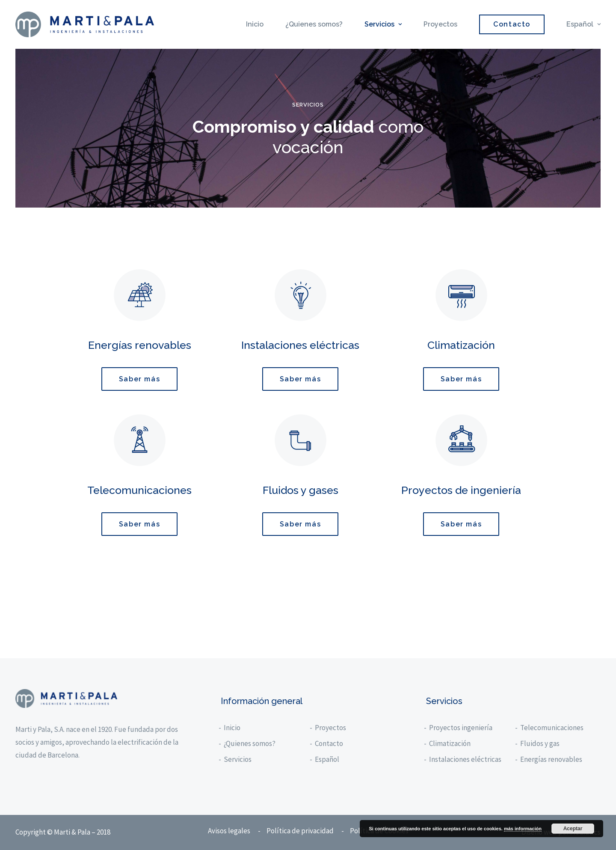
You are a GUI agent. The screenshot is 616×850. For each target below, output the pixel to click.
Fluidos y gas (540, 743)
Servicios (383, 24)
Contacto (329, 743)
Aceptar (573, 829)
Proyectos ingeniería (461, 728)
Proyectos (440, 24)
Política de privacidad (300, 831)
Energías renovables (552, 759)
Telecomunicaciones (552, 728)
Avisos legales (229, 831)
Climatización (450, 743)
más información (523, 829)
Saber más (139, 379)
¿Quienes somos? (314, 24)
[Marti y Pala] (85, 24)
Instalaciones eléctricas (466, 759)
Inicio (255, 24)
